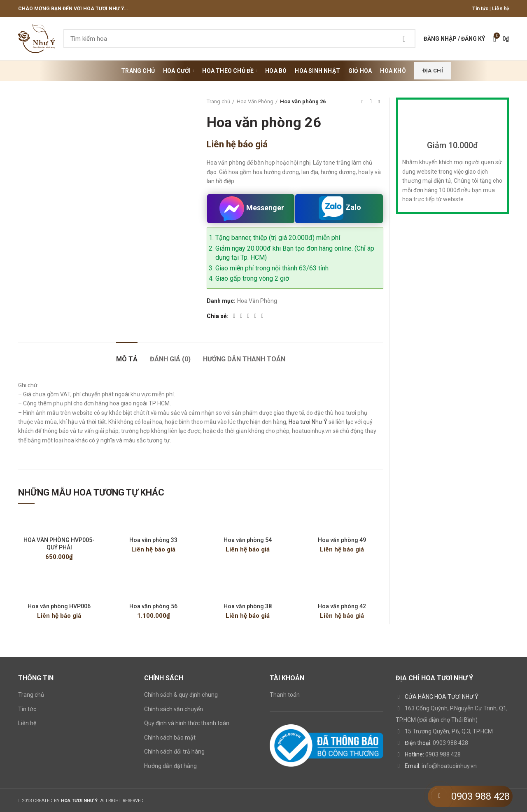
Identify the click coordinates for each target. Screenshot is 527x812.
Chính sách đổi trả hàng (174, 752)
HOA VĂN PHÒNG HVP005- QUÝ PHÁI (59, 544)
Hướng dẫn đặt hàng (170, 766)
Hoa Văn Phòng (255, 101)
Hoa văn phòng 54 (248, 540)
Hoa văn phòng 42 (342, 606)
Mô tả (127, 359)
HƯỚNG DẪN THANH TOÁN (244, 359)
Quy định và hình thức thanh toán (187, 723)
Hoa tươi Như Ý (308, 422)
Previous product (362, 102)
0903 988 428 (450, 743)
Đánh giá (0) (170, 359)
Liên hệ (500, 9)
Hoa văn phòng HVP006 (59, 606)
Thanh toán (285, 695)
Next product (379, 102)
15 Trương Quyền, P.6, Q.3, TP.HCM (449, 731)
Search (404, 39)
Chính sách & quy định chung (181, 695)
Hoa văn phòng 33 (153, 540)
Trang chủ (218, 101)
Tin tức (480, 9)
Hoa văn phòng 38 (248, 606)
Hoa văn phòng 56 (153, 606)
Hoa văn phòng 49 (342, 540)
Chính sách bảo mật (170, 738)
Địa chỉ (433, 71)
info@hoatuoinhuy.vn (449, 766)
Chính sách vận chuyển (174, 709)
